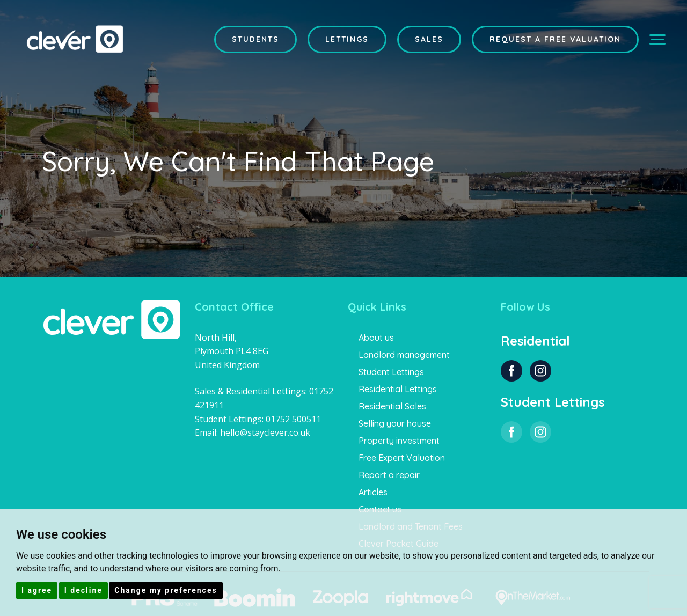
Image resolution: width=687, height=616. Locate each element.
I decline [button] (83, 590)
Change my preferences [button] (166, 590)
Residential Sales (392, 406)
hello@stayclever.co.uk (265, 432)
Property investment (399, 441)
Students (255, 39)
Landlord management (404, 355)
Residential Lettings (398, 389)
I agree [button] (37, 590)
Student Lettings (391, 372)
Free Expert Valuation (402, 458)
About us (376, 338)
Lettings (347, 39)
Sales (429, 39)
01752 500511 (293, 419)
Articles (373, 492)
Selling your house (395, 423)
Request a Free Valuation (555, 39)
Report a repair (389, 475)
